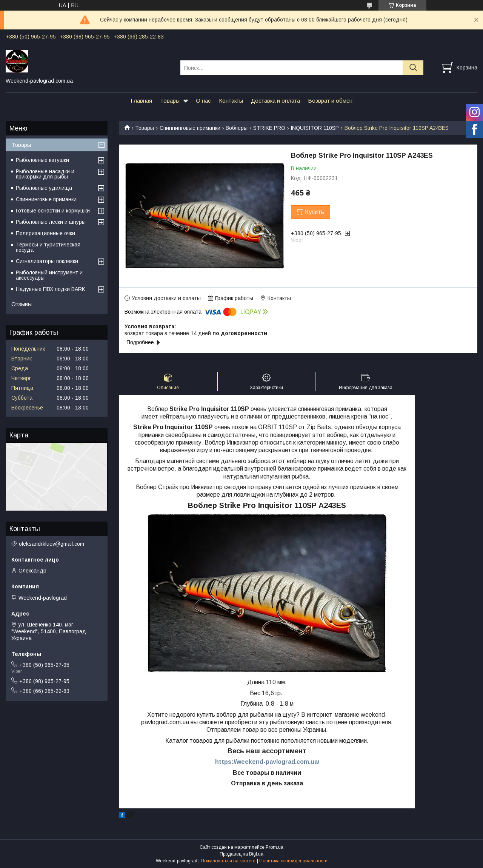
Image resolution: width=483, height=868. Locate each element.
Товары (170, 101)
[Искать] (413, 68)
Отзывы (22, 304)
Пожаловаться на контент (228, 861)
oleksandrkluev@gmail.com (52, 544)
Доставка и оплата (275, 101)
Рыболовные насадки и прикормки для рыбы (45, 174)
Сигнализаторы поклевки (47, 261)
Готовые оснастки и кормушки (53, 211)
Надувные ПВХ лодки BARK (51, 289)
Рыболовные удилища (44, 188)
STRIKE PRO (269, 128)
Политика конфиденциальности (293, 861)
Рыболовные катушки (42, 160)
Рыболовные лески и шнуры (51, 222)
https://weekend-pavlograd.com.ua (266, 762)
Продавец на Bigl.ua (241, 854)
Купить (315, 212)
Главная (141, 101)
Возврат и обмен (330, 101)
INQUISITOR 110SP (315, 128)
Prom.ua (275, 847)
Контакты (231, 101)
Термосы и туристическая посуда (48, 247)
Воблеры (237, 128)
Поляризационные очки (45, 233)
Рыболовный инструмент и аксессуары (49, 275)
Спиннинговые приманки (190, 128)
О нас (203, 101)
